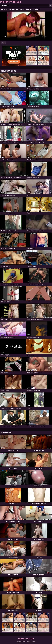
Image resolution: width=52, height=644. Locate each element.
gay (4, 43)
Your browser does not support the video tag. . (26, 26)
